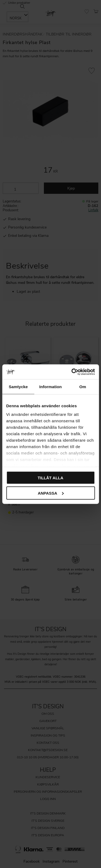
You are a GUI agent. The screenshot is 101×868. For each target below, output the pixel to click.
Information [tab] (51, 387)
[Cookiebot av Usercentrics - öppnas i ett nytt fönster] (72, 372)
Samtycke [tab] (18, 387)
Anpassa (51, 493)
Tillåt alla (50, 478)
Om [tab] (83, 387)
